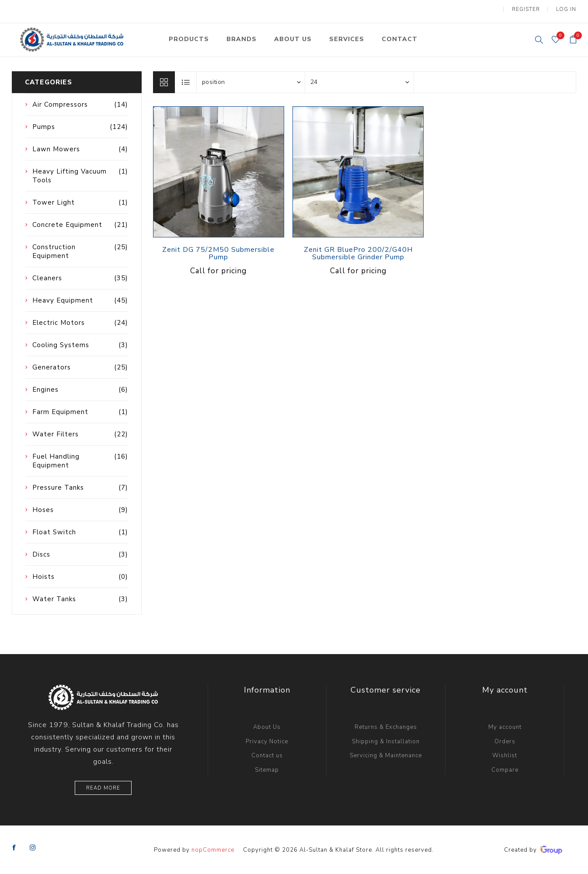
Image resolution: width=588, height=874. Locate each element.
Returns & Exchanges (386, 727)
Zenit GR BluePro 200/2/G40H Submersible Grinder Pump (358, 253)
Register (526, 9)
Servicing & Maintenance (386, 755)
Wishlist (505, 755)
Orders (505, 741)
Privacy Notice (267, 741)
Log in (566, 9)
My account (505, 727)
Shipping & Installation (386, 741)
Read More (103, 787)
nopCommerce (213, 849)
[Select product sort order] (251, 81)
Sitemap (267, 769)
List (186, 81)
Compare (505, 769)
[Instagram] (33, 847)
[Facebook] (14, 847)
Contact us (267, 755)
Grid (164, 81)
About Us (267, 727)
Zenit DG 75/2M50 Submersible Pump (218, 253)
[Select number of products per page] (359, 81)
